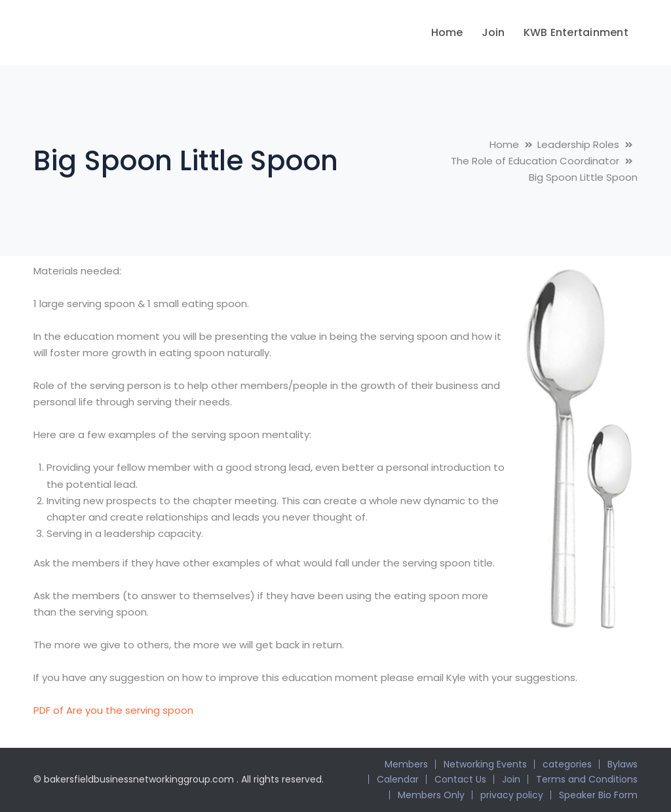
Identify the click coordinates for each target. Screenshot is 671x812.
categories (567, 764)
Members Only (431, 795)
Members (406, 764)
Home (504, 144)
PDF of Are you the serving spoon (113, 710)
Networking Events (485, 764)
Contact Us (460, 779)
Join (511, 779)
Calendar (398, 779)
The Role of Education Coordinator (535, 161)
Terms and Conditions (587, 779)
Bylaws (623, 764)
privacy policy (512, 795)
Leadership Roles (578, 144)
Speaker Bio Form (598, 795)
